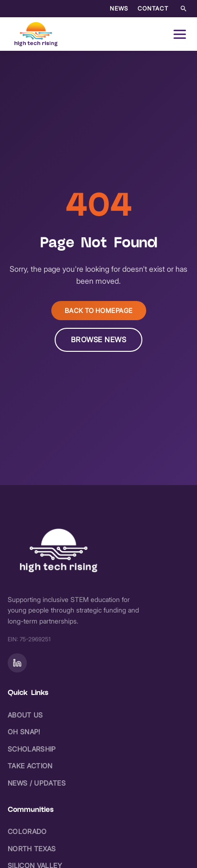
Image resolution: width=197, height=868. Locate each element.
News (119, 8)
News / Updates (37, 783)
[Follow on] (17, 663)
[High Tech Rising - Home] (36, 34)
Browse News (99, 340)
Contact (153, 8)
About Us (25, 715)
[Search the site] (184, 9)
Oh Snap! (24, 732)
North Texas (32, 849)
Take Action (30, 766)
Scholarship (32, 749)
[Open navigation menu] (180, 34)
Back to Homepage (99, 311)
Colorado (27, 831)
